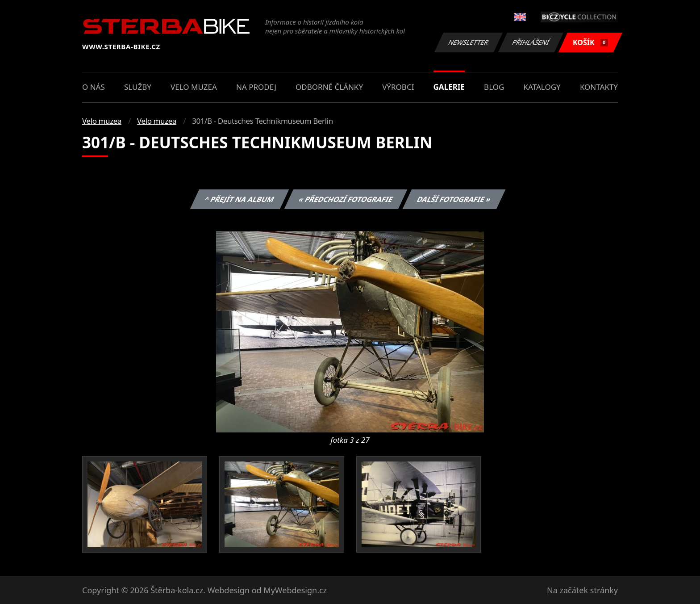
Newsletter (468, 42)
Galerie (449, 87)
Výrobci (398, 87)
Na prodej (256, 87)
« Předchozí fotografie (346, 199)
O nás (94, 87)
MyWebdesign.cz (295, 590)
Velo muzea (194, 87)
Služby (138, 87)
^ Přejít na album (240, 199)
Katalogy (542, 87)
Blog (494, 87)
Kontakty (599, 87)
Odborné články (329, 87)
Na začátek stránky (582, 590)
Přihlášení (531, 42)
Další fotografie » (454, 199)
